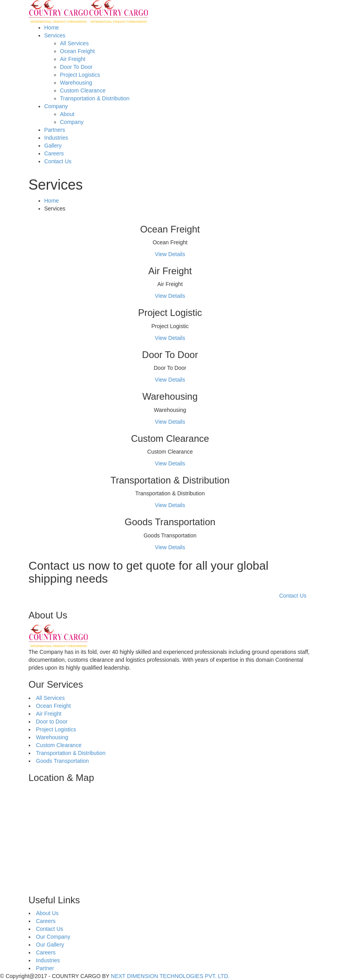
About (67, 114)
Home (52, 28)
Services (55, 35)
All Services (74, 43)
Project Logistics (80, 75)
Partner (45, 968)
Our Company (53, 937)
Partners (55, 130)
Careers (54, 153)
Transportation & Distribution (95, 98)
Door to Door (52, 722)
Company (56, 106)
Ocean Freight (78, 51)
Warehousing (76, 83)
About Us (48, 913)
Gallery (53, 146)
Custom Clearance (83, 90)
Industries (56, 138)
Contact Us (58, 161)
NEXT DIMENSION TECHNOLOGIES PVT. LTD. (170, 976)
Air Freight (73, 59)
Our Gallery (50, 945)
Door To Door (76, 67)
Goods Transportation (63, 761)
